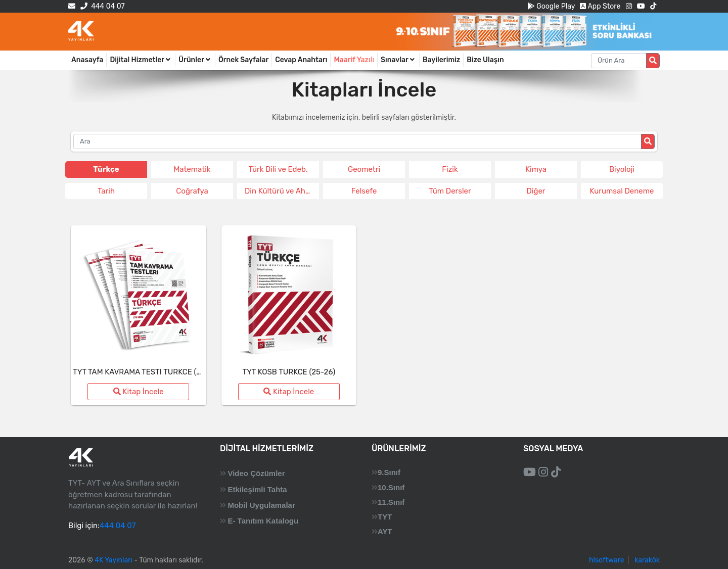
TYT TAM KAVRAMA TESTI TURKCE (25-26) (146, 372)
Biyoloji (622, 169)
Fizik (450, 169)
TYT (385, 517)
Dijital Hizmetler (141, 60)
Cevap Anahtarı (301, 60)
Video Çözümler (256, 473)
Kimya (536, 169)
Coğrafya (192, 191)
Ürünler (195, 60)
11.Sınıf (391, 502)
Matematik (192, 169)
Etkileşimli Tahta (257, 489)
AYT (385, 531)
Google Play (551, 6)
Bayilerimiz (441, 60)
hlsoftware (607, 560)
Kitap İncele (139, 392)
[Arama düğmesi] (653, 61)
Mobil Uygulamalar (261, 505)
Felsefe (364, 191)
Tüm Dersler (450, 191)
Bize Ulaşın (485, 60)
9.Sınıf (389, 472)
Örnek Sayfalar (243, 60)
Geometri (364, 169)
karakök (647, 560)
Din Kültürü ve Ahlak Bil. (282, 191)
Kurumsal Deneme (622, 191)
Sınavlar (398, 60)
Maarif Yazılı (354, 60)
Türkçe (106, 169)
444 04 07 (102, 6)
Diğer (536, 191)
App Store (600, 6)
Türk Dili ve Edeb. (278, 169)
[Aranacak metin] (619, 61)
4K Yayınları (113, 560)
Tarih (106, 191)
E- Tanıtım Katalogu (263, 521)
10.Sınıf (391, 487)
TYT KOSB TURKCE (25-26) (289, 372)
